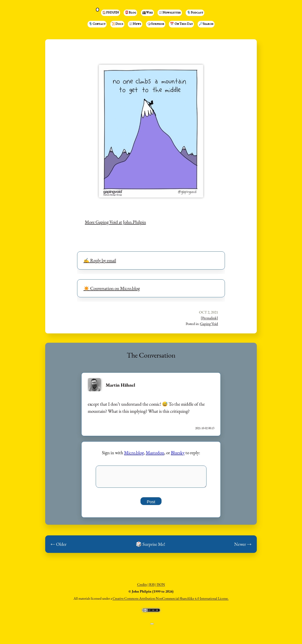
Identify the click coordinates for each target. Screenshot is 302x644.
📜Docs (117, 24)
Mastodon (155, 453)
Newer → (243, 547)
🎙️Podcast (195, 13)
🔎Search (206, 24)
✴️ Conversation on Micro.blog (112, 288)
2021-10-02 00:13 (205, 428)
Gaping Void (209, 324)
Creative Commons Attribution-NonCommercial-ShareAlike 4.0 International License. (171, 601)
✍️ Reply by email (100, 260)
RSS (152, 587)
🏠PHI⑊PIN (111, 13)
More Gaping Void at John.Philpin (115, 222)
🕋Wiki (147, 13)
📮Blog (130, 13)
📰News (135, 24)
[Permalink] (209, 318)
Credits (142, 587)
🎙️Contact (97, 24)
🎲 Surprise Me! (150, 547)
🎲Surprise (156, 24)
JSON (161, 587)
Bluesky (178, 453)
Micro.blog (134, 453)
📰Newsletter (170, 13)
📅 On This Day (181, 24)
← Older (58, 547)
